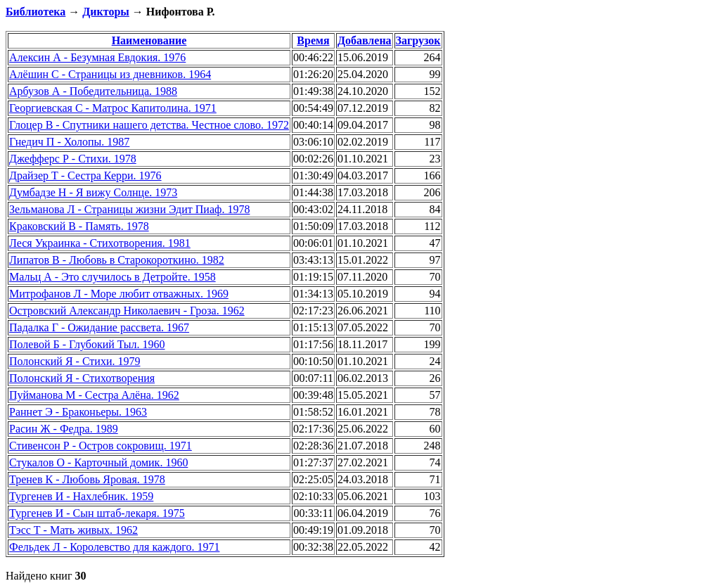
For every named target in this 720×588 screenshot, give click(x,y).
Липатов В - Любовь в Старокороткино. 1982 (117, 260)
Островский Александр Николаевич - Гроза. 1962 (127, 311)
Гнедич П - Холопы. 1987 (69, 142)
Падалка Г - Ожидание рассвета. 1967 (99, 327)
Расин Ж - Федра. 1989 (64, 429)
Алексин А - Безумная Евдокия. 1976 (97, 57)
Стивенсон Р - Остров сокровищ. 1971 (101, 446)
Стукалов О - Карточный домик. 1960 (98, 462)
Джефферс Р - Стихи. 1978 (73, 159)
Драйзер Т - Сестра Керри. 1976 (85, 175)
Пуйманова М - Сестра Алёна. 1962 (94, 395)
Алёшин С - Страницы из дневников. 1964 (110, 74)
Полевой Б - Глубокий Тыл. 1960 (87, 344)
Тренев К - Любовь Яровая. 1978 (87, 479)
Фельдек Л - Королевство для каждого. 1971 (114, 547)
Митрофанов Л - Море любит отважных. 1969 (119, 294)
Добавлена (365, 40)
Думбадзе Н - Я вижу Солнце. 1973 (93, 192)
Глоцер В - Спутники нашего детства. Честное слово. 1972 (149, 125)
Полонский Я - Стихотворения (82, 378)
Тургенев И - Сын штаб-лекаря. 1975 (97, 513)
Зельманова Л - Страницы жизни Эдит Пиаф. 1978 (129, 209)
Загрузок (418, 40)
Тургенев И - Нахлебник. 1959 (81, 496)
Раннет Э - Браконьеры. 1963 (78, 412)
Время (313, 40)
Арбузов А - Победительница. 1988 (93, 91)
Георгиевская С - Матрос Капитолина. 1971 (113, 108)
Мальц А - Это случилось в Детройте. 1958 (112, 277)
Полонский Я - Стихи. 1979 (75, 361)
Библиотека (36, 12)
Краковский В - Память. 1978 (79, 226)
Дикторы (105, 12)
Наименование (149, 40)
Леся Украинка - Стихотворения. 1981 (100, 243)
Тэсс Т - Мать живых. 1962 (73, 530)
